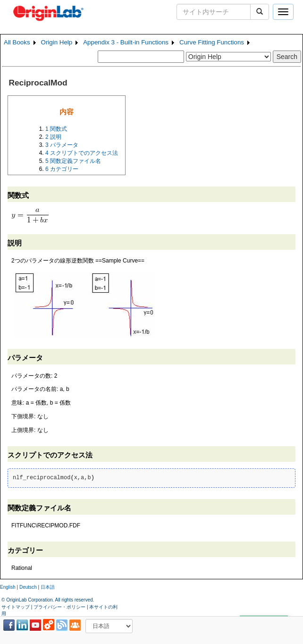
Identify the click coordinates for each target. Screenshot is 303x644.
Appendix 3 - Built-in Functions (126, 42)
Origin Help (57, 42)
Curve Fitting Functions (212, 42)
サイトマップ (16, 607)
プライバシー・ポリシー (59, 607)
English (8, 587)
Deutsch (28, 587)
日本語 (48, 587)
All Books (17, 42)
